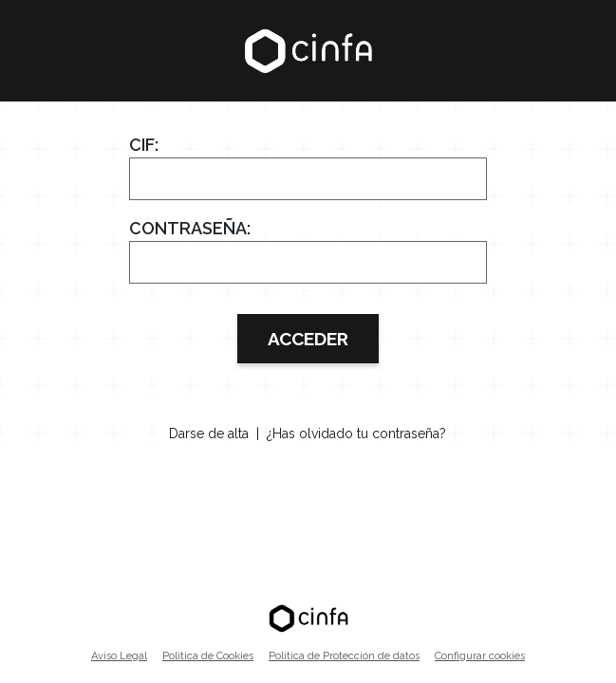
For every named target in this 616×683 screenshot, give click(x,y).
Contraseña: (190, 228)
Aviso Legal (119, 656)
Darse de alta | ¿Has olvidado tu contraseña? (308, 434)
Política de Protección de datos (344, 656)
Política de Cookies (208, 656)
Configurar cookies (480, 656)
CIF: (144, 145)
